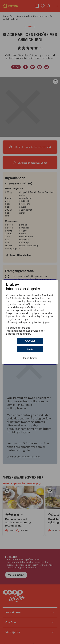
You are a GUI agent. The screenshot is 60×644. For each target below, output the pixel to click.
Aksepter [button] (30, 341)
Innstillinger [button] (30, 358)
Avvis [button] (30, 349)
